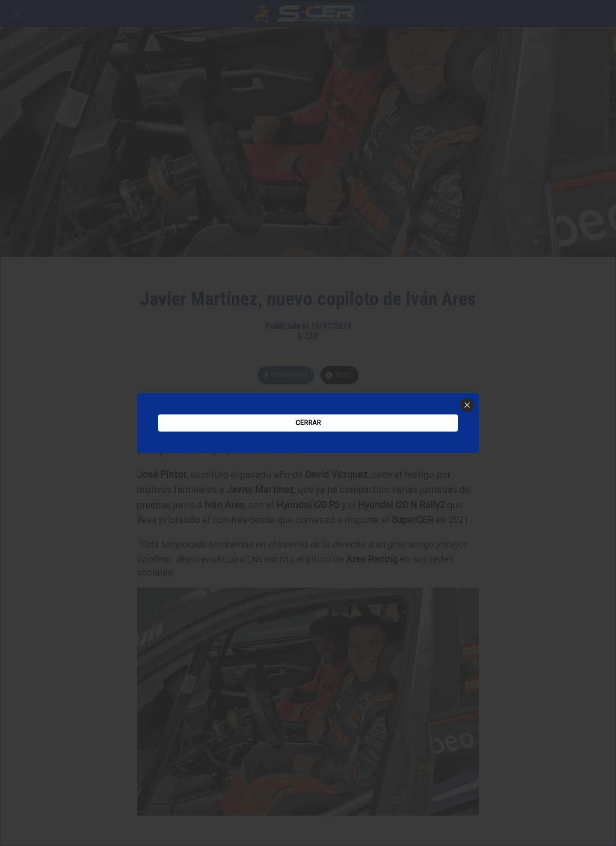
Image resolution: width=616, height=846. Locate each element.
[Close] (467, 405)
